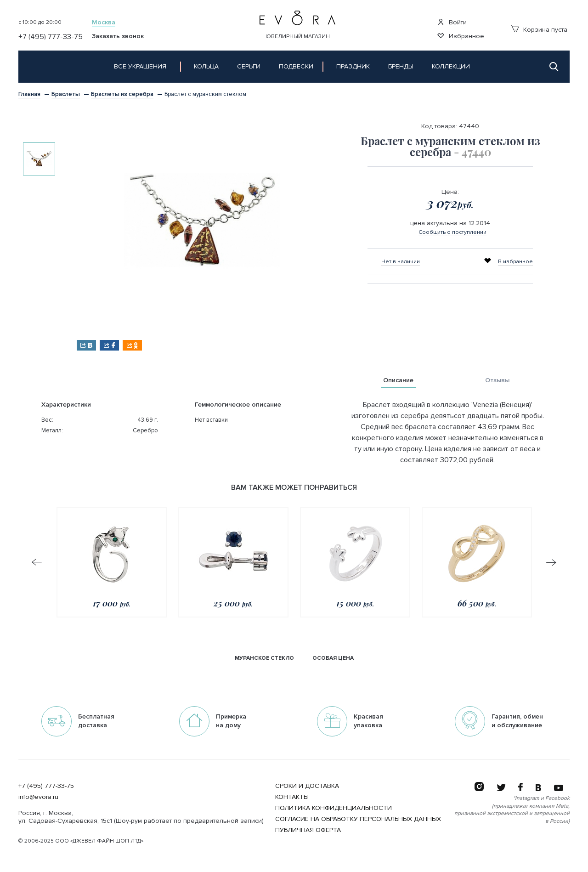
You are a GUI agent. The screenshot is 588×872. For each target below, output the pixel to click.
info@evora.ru (38, 797)
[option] (39, 159)
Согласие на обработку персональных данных (358, 819)
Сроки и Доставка (307, 786)
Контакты (292, 797)
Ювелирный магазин (298, 37)
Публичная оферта (308, 830)
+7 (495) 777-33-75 (46, 786)
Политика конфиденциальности (334, 808)
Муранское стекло (264, 658)
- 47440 (472, 152)
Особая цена (333, 658)
